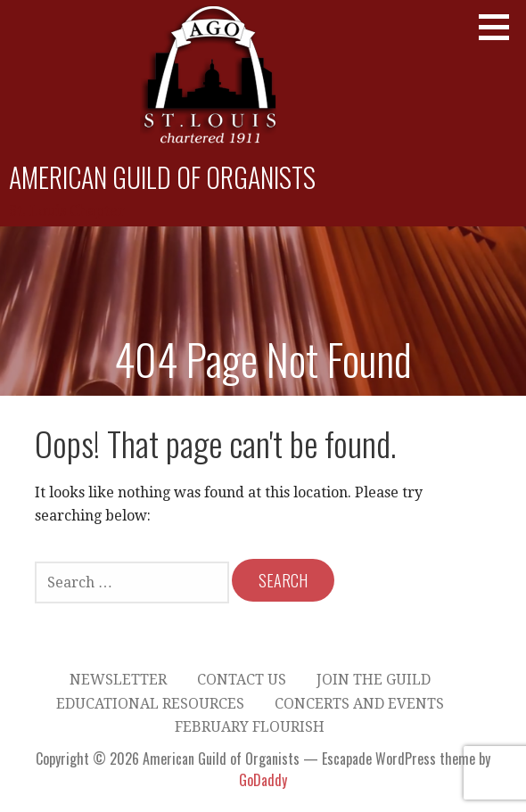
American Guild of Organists (162, 177)
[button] (500, 27)
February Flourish (250, 727)
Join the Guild (374, 680)
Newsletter (118, 680)
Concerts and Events (359, 704)
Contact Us (242, 680)
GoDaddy (263, 780)
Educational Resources (150, 704)
